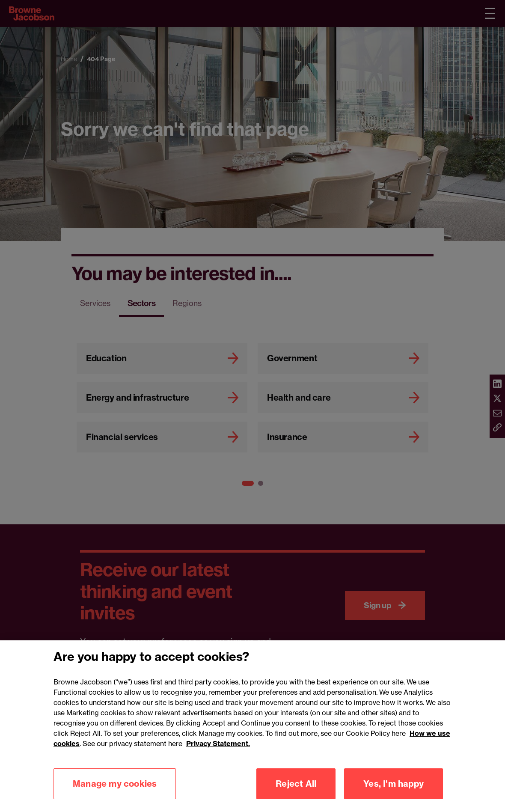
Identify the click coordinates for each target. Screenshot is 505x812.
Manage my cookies (115, 790)
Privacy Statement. (218, 750)
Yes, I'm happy (394, 790)
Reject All (296, 790)
